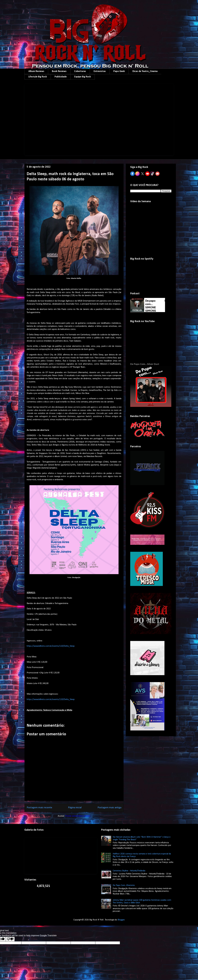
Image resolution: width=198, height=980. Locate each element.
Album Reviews (36, 71)
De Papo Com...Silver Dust (145, 364)
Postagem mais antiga (109, 808)
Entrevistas (100, 71)
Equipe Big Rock (83, 77)
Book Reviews (59, 71)
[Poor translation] (10, 939)
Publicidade (61, 77)
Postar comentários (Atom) (78, 816)
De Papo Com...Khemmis (124, 885)
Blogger (121, 920)
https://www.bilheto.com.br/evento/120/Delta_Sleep (51, 646)
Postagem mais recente (39, 808)
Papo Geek (119, 71)
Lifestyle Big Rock (38, 77)
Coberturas (80, 71)
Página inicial (75, 808)
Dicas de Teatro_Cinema (145, 71)
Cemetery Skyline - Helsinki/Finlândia (129, 871)
